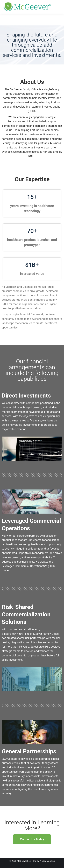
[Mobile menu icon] (56, 7)
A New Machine (47, 861)
